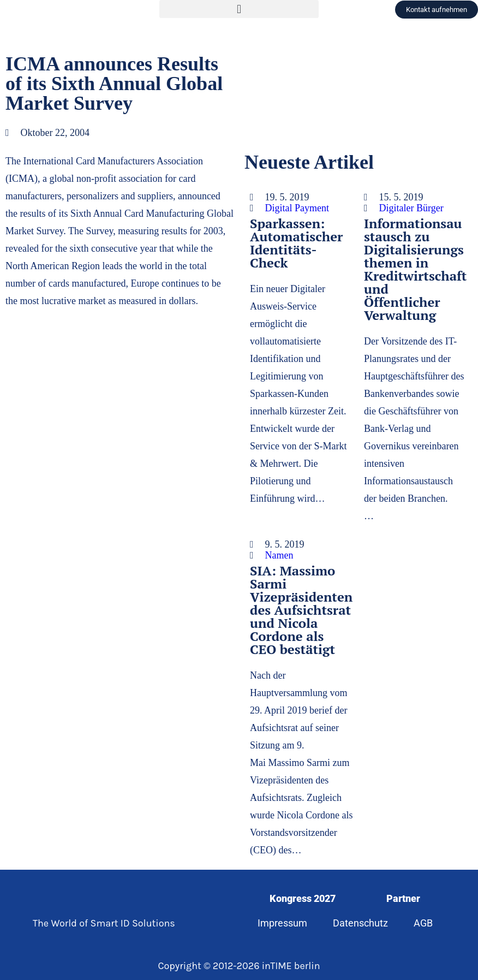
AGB (423, 923)
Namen (279, 555)
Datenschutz (360, 923)
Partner (403, 898)
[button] (239, 9)
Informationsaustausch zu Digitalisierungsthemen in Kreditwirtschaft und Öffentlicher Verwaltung (415, 269)
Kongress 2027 (303, 898)
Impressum (282, 923)
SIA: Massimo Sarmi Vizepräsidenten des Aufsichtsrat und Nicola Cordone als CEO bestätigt (301, 610)
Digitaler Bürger (411, 208)
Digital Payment (297, 208)
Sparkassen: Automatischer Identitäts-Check (296, 243)
